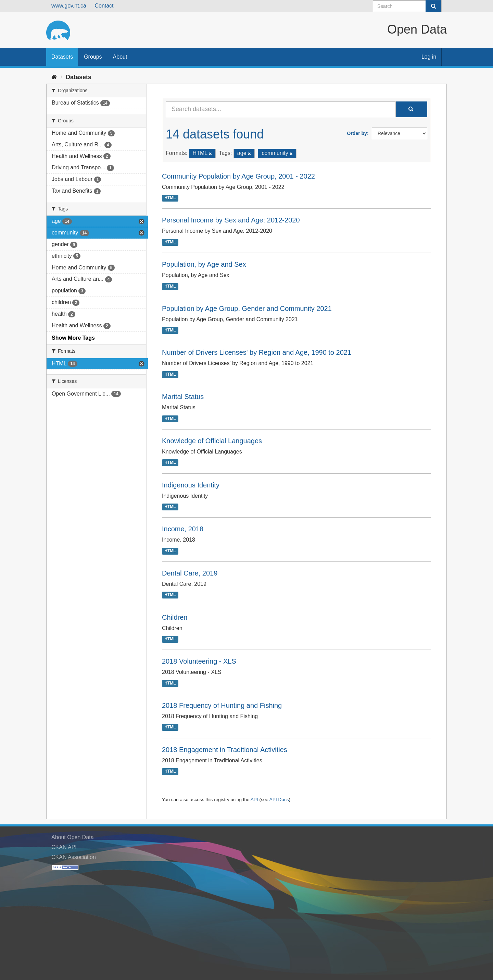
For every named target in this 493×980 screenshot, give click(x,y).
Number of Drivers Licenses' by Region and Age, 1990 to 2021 (257, 352)
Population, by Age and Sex (204, 264)
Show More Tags (73, 338)
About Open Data (73, 837)
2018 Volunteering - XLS (199, 661)
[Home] (54, 77)
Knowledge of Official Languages (212, 441)
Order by (357, 133)
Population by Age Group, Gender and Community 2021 (247, 308)
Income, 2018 (183, 529)
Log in (429, 57)
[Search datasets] (407, 6)
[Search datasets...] (281, 109)
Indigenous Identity (191, 485)
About (120, 57)
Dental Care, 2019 (190, 573)
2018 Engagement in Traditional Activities (225, 750)
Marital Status (183, 397)
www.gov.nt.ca (69, 6)
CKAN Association (74, 857)
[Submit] (433, 6)
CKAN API (64, 847)
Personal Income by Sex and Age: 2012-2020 (231, 220)
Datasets (62, 57)
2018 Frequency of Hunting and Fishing (222, 705)
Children (175, 617)
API (254, 800)
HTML (170, 198)
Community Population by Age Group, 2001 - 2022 (238, 176)
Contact (104, 6)
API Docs (279, 800)
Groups (93, 57)
